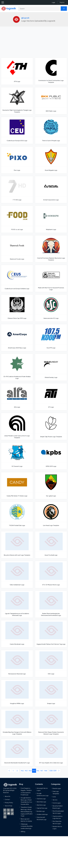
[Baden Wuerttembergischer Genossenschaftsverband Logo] (51, 604)
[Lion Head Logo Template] (51, 515)
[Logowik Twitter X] (8, 810)
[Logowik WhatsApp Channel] (5, 817)
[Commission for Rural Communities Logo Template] (51, 71)
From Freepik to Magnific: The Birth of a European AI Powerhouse (26, 791)
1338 (51, 771)
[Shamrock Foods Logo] (17, 249)
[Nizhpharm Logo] (51, 219)
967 (42, 771)
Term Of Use (8, 806)
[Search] (39, 9)
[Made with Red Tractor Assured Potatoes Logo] (51, 278)
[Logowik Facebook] (5, 810)
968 (46, 771)
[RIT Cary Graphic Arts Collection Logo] (51, 753)
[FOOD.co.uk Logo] (17, 219)
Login (53, 2)
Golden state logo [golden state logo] (42, 814)
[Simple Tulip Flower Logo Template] (51, 426)
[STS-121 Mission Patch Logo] (51, 574)
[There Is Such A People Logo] (51, 130)
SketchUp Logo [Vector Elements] (41, 802)
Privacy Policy (9, 803)
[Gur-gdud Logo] (51, 486)
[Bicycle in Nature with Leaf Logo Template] (17, 545)
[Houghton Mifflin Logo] (17, 693)
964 (30, 771)
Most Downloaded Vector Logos (58, 812)
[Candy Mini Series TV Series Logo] (17, 486)
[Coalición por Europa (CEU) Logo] (17, 130)
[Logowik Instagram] (12, 810)
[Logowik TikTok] (12, 813)
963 (26, 771)
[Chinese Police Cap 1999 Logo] (17, 308)
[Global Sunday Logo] (51, 367)
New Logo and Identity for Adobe (26, 820)
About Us (7, 796)
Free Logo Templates (56, 792)
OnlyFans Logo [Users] (41, 799)
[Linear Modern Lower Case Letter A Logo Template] (17, 426)
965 (34, 771)
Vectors (55, 800)
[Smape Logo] (51, 693)
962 (22, 771)
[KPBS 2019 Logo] (51, 456)
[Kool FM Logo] (51, 338)
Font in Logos (57, 803)
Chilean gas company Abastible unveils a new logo (27, 826)
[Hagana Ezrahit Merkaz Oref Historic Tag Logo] (51, 634)
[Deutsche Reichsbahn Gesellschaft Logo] (17, 753)
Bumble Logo (41, 811)
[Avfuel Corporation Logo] (51, 190)
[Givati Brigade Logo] (51, 160)
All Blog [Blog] (23, 831)
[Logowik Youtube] (9, 813)
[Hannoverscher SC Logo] (51, 308)
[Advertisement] (34, 44)
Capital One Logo (42, 808)
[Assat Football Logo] (51, 545)
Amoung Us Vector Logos (42, 789)
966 (38, 771)
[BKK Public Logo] (51, 101)
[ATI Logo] (51, 397)
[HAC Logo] (51, 664)
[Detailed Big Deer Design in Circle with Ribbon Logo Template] (17, 723)
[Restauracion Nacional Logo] (17, 664)
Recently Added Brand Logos (58, 807)
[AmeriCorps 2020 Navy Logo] (17, 338)
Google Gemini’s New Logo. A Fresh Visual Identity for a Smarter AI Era (26, 801)
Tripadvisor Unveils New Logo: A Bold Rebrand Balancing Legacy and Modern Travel (27, 812)
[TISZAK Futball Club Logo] (17, 515)
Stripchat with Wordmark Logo (42, 818)
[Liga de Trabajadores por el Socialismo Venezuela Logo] (17, 604)
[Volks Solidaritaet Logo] (17, 574)
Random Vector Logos (57, 827)
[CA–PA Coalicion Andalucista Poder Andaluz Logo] (17, 367)
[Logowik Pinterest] (5, 813)
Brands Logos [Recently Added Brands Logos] (57, 788)
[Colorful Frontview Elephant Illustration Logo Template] (51, 249)
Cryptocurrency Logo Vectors (58, 817)
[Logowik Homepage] (8, 8)
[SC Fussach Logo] (17, 456)
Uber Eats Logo (41, 805)
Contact (7, 799)
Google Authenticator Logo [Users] (43, 794)
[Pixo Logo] (17, 160)
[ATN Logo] (17, 71)
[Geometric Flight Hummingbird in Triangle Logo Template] (17, 101)
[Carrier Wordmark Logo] (17, 634)
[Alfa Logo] (17, 397)
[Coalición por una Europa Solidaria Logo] (17, 278)
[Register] (62, 2)
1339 (55, 771)
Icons (54, 797)
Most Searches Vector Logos (57, 822)
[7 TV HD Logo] (17, 190)
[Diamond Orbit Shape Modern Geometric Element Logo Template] (51, 723)
